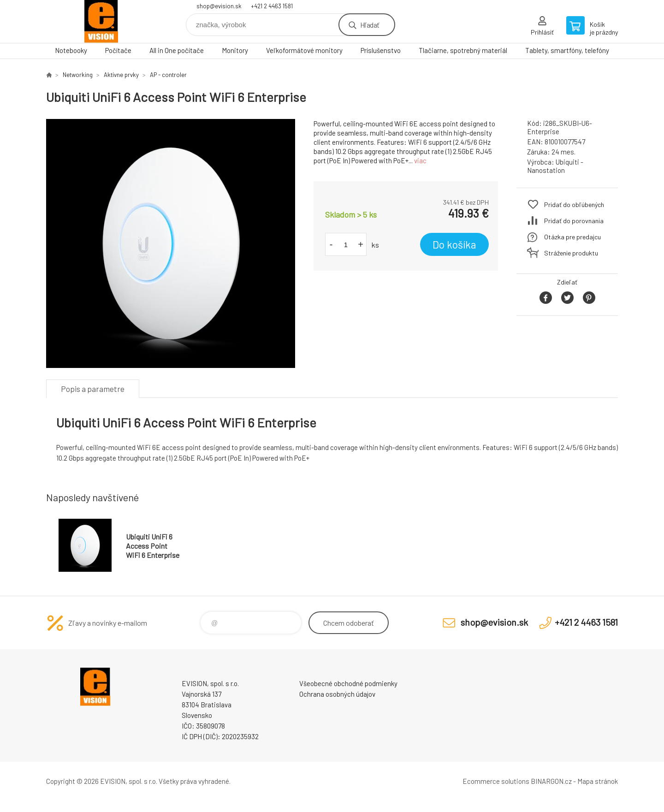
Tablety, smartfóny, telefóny (567, 50)
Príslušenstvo (381, 50)
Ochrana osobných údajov (337, 694)
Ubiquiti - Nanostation (555, 166)
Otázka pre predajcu (572, 237)
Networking (78, 75)
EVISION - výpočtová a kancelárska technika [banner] (101, 21)
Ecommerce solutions (496, 781)
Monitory (235, 50)
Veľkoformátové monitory (304, 50)
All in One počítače (177, 50)
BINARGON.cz (551, 781)
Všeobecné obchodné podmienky (348, 683)
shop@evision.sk (219, 6)
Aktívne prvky (121, 75)
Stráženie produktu (571, 253)
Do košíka (454, 244)
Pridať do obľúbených (574, 204)
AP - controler (168, 75)
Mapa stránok (598, 781)
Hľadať (370, 25)
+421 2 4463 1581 (272, 6)
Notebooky (71, 50)
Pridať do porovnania (574, 221)
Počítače (118, 50)
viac (420, 160)
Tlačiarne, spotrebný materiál (463, 50)
